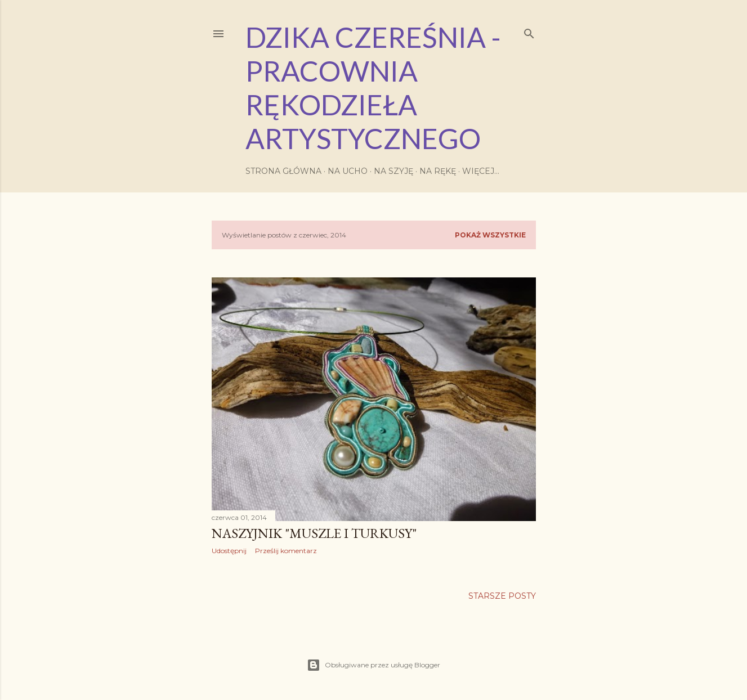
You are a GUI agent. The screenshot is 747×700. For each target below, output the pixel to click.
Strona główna (283, 171)
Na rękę (438, 171)
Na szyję (393, 171)
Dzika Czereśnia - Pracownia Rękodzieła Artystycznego (373, 88)
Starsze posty (502, 596)
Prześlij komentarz (286, 551)
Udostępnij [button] (229, 551)
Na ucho (348, 171)
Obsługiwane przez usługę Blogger (373, 665)
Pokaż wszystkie (490, 235)
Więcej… (481, 171)
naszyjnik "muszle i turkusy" (314, 533)
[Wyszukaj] (529, 31)
